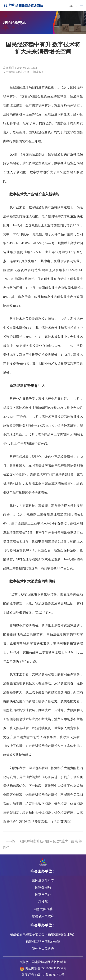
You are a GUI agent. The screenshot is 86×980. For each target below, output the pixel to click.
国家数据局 (43, 887)
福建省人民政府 (43, 916)
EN (71, 6)
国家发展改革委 (43, 880)
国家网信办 (43, 895)
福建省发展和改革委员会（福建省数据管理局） (43, 934)
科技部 (43, 902)
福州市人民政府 (43, 949)
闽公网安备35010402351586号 (45, 968)
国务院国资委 (43, 909)
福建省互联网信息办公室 (43, 941)
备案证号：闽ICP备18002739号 (43, 975)
